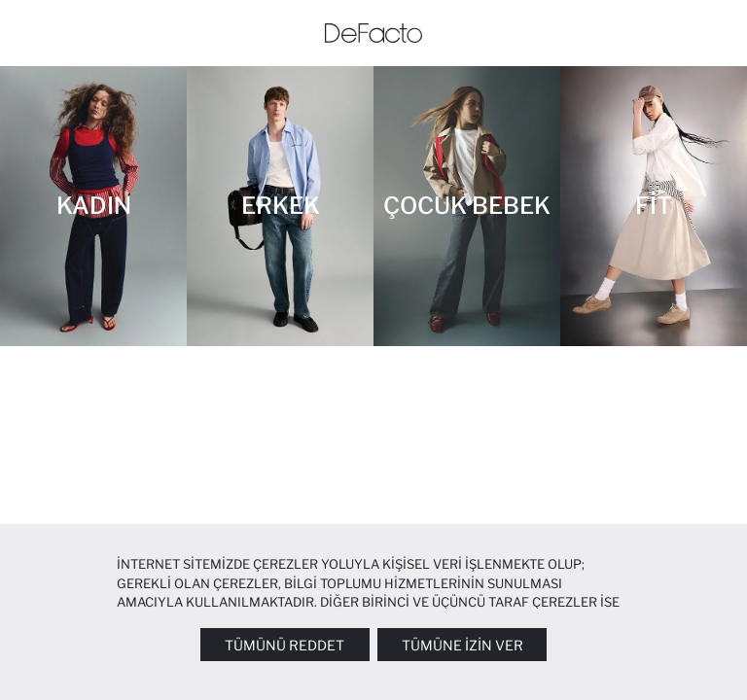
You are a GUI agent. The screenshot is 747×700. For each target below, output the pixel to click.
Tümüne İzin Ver (462, 645)
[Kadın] (93, 206)
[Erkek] (280, 206)
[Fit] (654, 206)
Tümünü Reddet (285, 645)
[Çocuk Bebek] (467, 206)
